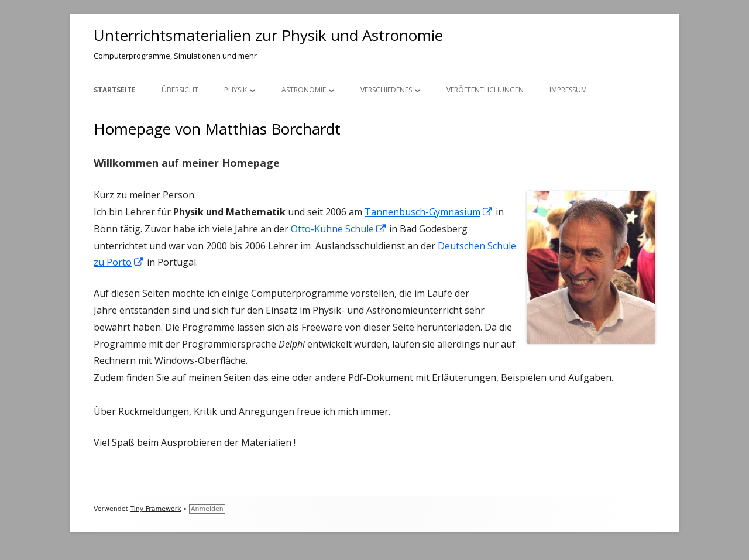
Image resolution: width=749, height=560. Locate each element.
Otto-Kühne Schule (339, 229)
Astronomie (304, 90)
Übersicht (180, 90)
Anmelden (207, 509)
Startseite (115, 90)
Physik (236, 90)
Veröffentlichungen (485, 90)
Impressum (568, 90)
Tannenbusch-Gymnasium (429, 212)
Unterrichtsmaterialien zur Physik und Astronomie (268, 35)
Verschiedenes (386, 90)
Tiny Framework (155, 509)
